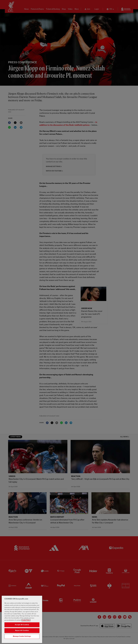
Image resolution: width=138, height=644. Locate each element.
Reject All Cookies (22, 634)
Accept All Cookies (22, 628)
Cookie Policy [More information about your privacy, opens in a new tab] (26, 624)
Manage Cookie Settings (22, 640)
